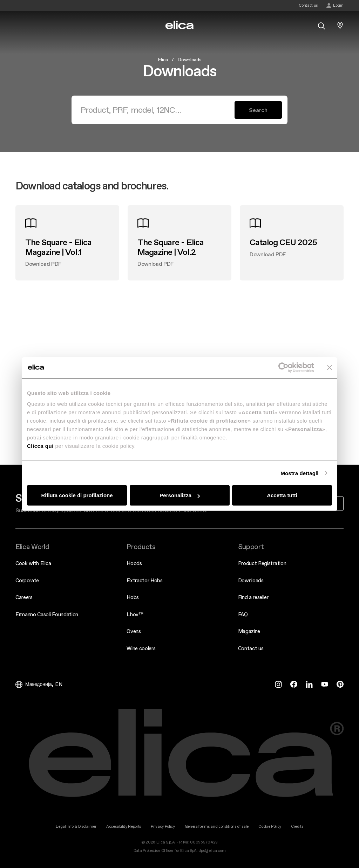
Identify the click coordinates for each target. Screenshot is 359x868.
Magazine (249, 631)
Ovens (134, 631)
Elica (163, 60)
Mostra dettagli (299, 473)
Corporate (27, 580)
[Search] (157, 110)
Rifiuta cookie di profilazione (77, 495)
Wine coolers (141, 648)
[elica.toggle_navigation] (19, 25)
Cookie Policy (270, 827)
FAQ (243, 614)
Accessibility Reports (124, 827)
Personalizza (180, 495)
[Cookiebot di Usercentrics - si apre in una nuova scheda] (283, 367)
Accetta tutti (282, 495)
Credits (297, 827)
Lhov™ (135, 614)
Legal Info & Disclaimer (76, 827)
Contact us (251, 648)
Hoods (134, 563)
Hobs (133, 597)
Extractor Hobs (145, 580)
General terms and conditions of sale (217, 827)
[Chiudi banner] (330, 367)
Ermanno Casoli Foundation (47, 614)
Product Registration (262, 563)
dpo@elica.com (212, 851)
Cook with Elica (33, 563)
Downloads (251, 580)
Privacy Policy (163, 827)
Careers (24, 597)
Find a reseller (253, 597)
